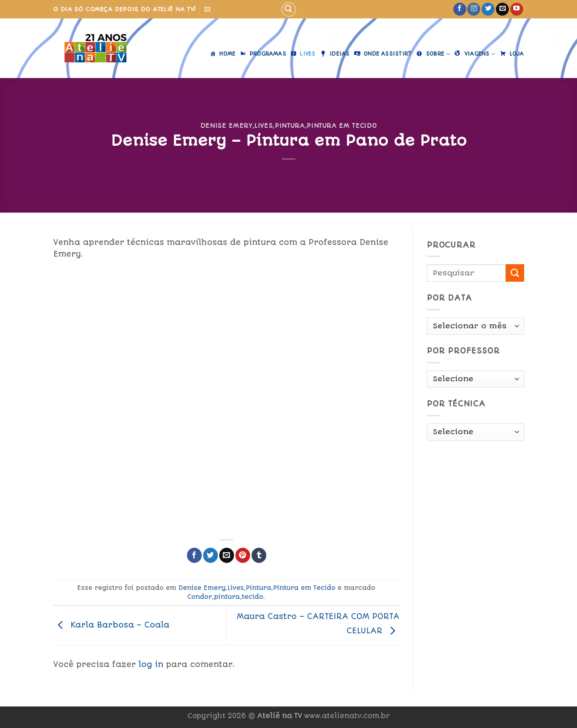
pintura (227, 597)
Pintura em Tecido (342, 126)
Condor (200, 597)
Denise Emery (226, 126)
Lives (263, 126)
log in (151, 664)
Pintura (290, 126)
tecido (252, 597)
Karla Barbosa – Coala (111, 625)
